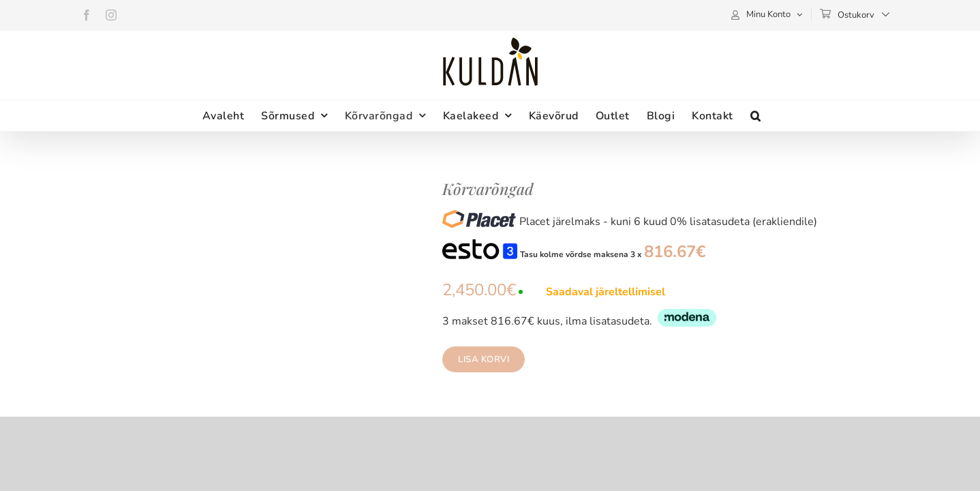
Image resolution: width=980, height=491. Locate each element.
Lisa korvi (484, 359)
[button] (818, 116)
